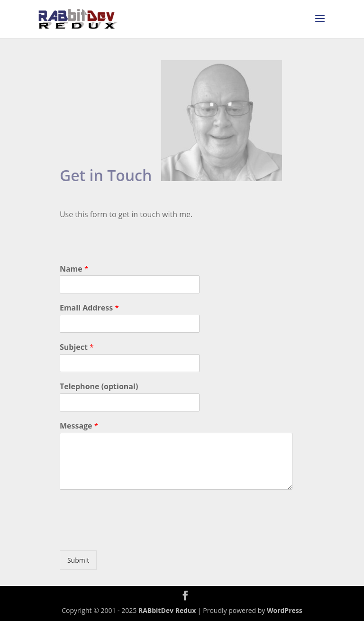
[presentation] (132, 535)
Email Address (89, 308)
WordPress (285, 610)
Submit (78, 560)
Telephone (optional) (99, 387)
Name (74, 269)
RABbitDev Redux (167, 610)
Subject (77, 347)
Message (79, 426)
